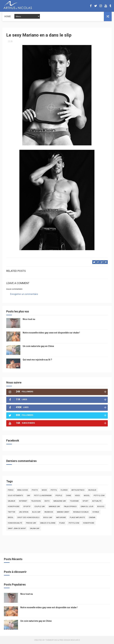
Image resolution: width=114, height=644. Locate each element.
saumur (11, 501)
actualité (97, 501)
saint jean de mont (17, 528)
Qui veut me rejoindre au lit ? (37, 360)
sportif (27, 507)
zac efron (24, 512)
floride (64, 490)
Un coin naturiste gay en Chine (38, 346)
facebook (49, 512)
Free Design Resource (70, 640)
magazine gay (60, 501)
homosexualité (15, 523)
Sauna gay (35, 528)
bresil (11, 518)
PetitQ (54, 490)
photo (35, 490)
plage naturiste (77, 518)
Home (8, 16)
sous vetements (15, 496)
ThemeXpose (51, 640)
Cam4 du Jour (87, 507)
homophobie (14, 507)
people (59, 496)
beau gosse (23, 490)
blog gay (36, 512)
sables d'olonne (48, 523)
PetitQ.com (74, 523)
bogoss (101, 507)
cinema (92, 518)
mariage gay (54, 507)
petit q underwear (43, 496)
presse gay (31, 523)
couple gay (40, 507)
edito (47, 501)
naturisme (61, 518)
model (87, 496)
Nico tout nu (29, 319)
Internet (23, 501)
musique (92, 490)
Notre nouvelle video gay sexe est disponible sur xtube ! (51, 333)
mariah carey (63, 512)
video (77, 496)
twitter (11, 512)
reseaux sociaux (81, 512)
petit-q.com (99, 496)
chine (68, 496)
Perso (11, 490)
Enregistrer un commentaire (24, 294)
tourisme (74, 501)
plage (62, 523)
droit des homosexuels (28, 518)
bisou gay (48, 518)
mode (44, 490)
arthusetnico (78, 490)
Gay (29, 496)
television (36, 501)
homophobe (89, 523)
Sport (85, 501)
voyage (96, 512)
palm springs (70, 507)
